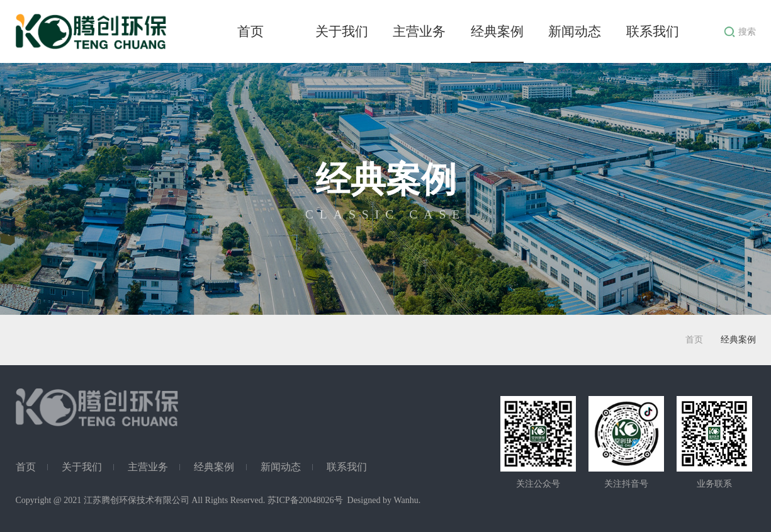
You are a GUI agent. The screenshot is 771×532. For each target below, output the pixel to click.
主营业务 (419, 31)
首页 (250, 31)
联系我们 (653, 31)
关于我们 (342, 31)
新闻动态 (575, 31)
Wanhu (406, 500)
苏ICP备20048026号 (305, 500)
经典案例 (497, 31)
